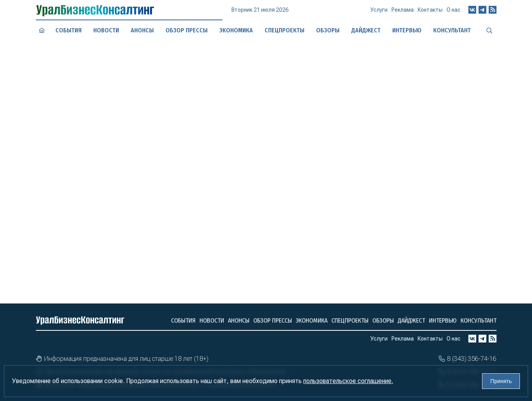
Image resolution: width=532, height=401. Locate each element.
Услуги (379, 13)
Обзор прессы (186, 30)
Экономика (236, 30)
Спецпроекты (284, 30)
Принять (501, 381)
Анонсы (142, 30)
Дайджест (411, 320)
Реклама (403, 13)
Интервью (443, 320)
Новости (106, 30)
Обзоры (383, 320)
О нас (454, 12)
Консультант (479, 320)
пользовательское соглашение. (348, 381)
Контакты (430, 13)
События (68, 30)
